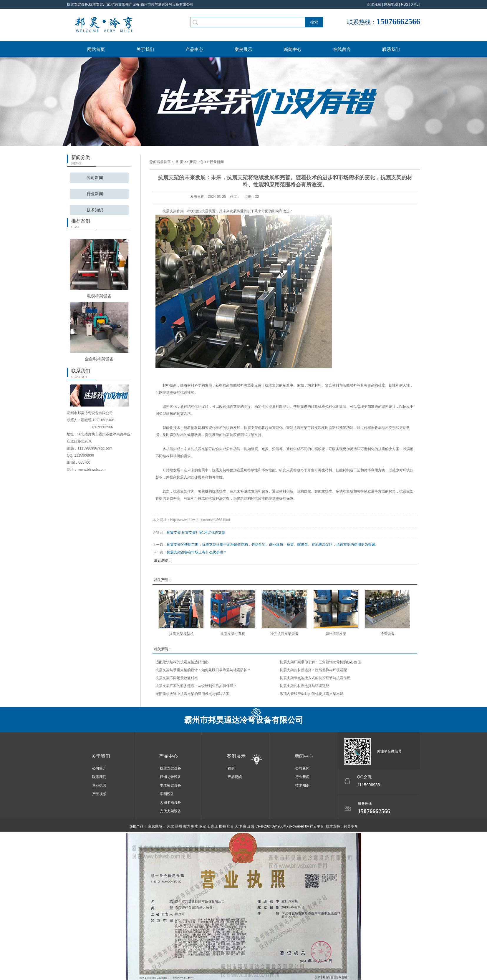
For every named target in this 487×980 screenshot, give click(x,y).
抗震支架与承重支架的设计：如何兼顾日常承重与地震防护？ (203, 670)
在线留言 (342, 49)
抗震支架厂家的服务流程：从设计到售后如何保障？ (196, 686)
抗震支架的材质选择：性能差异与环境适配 (313, 670)
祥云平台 (317, 826)
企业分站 (374, 4)
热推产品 (136, 826)
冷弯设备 (387, 634)
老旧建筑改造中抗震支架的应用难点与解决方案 (193, 694)
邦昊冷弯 (351, 826)
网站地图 (391, 4)
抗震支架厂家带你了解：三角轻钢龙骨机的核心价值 (320, 662)
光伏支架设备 (170, 811)
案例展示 (243, 49)
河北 (170, 826)
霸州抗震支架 (336, 634)
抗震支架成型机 (181, 634)
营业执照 (99, 785)
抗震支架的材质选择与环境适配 (304, 686)
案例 (231, 768)
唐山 (246, 826)
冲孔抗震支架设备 (284, 634)
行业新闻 (95, 194)
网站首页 (96, 49)
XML (415, 4)
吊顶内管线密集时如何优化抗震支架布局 (312, 694)
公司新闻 (95, 178)
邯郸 (222, 826)
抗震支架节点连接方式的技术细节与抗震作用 (315, 678)
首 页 (179, 162)
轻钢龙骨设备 (170, 777)
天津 (238, 826)
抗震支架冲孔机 (233, 634)
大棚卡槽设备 (170, 802)
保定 (203, 826)
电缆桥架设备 (99, 296)
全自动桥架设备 (99, 359)
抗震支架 (174, 533)
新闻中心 (293, 49)
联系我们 (391, 49)
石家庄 (213, 826)
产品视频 (99, 794)
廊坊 (186, 826)
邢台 (230, 826)
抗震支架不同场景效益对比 (177, 678)
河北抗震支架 (215, 533)
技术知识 (95, 210)
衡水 (195, 826)
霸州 (178, 826)
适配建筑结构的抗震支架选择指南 (182, 662)
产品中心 (194, 49)
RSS (405, 4)
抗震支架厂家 (192, 533)
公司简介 (99, 768)
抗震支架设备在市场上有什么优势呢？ (197, 552)
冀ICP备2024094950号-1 (270, 826)
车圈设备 (167, 794)
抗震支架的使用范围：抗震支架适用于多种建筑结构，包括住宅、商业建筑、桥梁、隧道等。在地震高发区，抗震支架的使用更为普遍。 (273, 545)
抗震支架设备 (170, 768)
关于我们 (145, 49)
